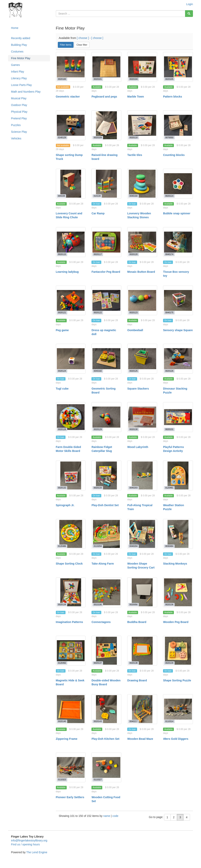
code (115, 816)
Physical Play (19, 112)
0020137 (98, 663)
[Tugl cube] (71, 359)
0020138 (134, 663)
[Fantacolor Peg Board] (106, 242)
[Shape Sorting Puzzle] (178, 651)
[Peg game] (71, 300)
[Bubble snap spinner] (178, 184)
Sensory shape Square (178, 330)
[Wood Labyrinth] (142, 417)
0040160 (134, 196)
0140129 (62, 137)
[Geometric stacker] (71, 67)
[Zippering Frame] (71, 709)
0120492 (62, 663)
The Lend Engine (37, 852)
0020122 (98, 312)
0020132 (62, 488)
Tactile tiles (135, 155)
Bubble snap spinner (177, 213)
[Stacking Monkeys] (178, 534)
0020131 (169, 429)
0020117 (98, 254)
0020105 (169, 79)
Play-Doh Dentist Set (105, 505)
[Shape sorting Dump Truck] (71, 125)
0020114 (169, 196)
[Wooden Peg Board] (178, 592)
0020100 (62, 79)
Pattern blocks (172, 97)
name (107, 816)
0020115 (62, 254)
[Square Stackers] (142, 359)
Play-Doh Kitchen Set (105, 739)
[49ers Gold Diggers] (178, 709)
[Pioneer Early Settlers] (71, 768)
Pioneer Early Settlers (70, 797)
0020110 (134, 137)
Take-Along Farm (103, 564)
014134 (97, 196)
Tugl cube (62, 389)
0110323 (62, 780)
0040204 (134, 546)
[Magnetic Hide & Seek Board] (71, 651)
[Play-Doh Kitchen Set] (106, 709)
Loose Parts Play (21, 85)
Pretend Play (19, 118)
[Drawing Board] (142, 651)
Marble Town (136, 97)
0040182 (98, 371)
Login (190, 4)
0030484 (169, 546)
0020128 (62, 429)
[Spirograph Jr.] (71, 475)
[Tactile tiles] (142, 125)
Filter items (66, 45)
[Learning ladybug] (71, 242)
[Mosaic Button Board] (142, 242)
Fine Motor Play (21, 58)
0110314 (169, 721)
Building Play (19, 45)
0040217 (134, 721)
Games (15, 65)
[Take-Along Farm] (106, 534)
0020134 (62, 604)
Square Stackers (138, 389)
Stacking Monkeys (175, 564)
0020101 (98, 79)
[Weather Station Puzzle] (178, 475)
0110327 (98, 780)
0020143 (98, 721)
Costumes (17, 52)
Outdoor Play (19, 105)
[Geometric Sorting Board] (106, 359)
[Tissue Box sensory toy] (178, 242)
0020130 (134, 429)
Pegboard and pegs (104, 97)
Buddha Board (137, 622)
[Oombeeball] (142, 300)
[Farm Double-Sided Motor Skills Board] (71, 417)
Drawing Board (137, 680)
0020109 (98, 137)
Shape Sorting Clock (69, 564)
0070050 (169, 137)
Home (15, 28)
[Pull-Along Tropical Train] (142, 475)
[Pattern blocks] (178, 67)
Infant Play (18, 72)
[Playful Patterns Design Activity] (178, 417)
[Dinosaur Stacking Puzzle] (178, 359)
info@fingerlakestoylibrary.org (29, 840)
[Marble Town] (142, 67)
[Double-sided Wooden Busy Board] (106, 651)
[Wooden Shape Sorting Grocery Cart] (142, 534)
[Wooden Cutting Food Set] (106, 768)
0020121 (62, 312)
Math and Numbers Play (26, 92)
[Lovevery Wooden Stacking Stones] (142, 184)
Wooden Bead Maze (140, 739)
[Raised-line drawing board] (106, 125)
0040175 (169, 312)
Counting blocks (174, 155)
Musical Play (19, 98)
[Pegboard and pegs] (106, 67)
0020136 (169, 604)
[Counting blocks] (178, 125)
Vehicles (16, 138)
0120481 (169, 488)
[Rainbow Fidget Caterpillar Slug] (106, 417)
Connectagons (101, 622)
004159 (61, 196)
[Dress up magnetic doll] (106, 300)
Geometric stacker (68, 97)
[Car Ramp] (106, 184)
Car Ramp (98, 213)
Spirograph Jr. (65, 505)
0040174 (169, 254)
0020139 (169, 663)
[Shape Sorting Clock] (71, 534)
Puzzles (16, 125)
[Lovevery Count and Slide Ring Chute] (71, 184)
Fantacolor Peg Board (106, 272)
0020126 (169, 371)
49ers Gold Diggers (176, 739)
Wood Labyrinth (138, 447)
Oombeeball (135, 330)
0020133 (98, 488)
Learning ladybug (67, 272)
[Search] (189, 14)
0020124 (62, 371)
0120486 (62, 546)
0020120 (134, 254)
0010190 (98, 604)
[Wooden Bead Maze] (142, 709)
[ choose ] (83, 38)
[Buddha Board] (142, 592)
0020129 (98, 429)
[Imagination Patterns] (71, 592)
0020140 (62, 721)
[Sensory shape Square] (178, 300)
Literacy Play (19, 78)
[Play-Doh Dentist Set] (106, 475)
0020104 (134, 79)
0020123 (134, 312)
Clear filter (82, 45)
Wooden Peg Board (176, 622)
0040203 (134, 488)
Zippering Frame (67, 739)
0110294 (98, 546)
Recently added (21, 38)
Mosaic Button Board (141, 272)
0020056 (134, 604)
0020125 (134, 371)
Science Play (19, 132)
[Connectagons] (106, 592)
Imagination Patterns (69, 622)
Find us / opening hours (25, 844)
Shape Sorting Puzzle (177, 680)
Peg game (62, 330)
